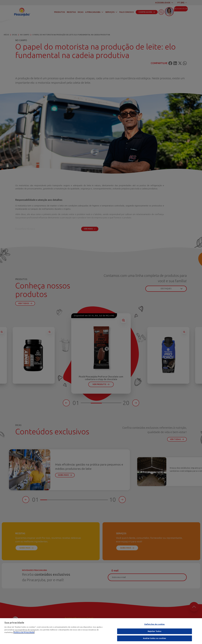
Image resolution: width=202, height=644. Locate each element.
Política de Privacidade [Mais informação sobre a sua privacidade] (24, 632)
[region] (101, 631)
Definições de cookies (155, 624)
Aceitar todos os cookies (155, 638)
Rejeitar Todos (155, 631)
